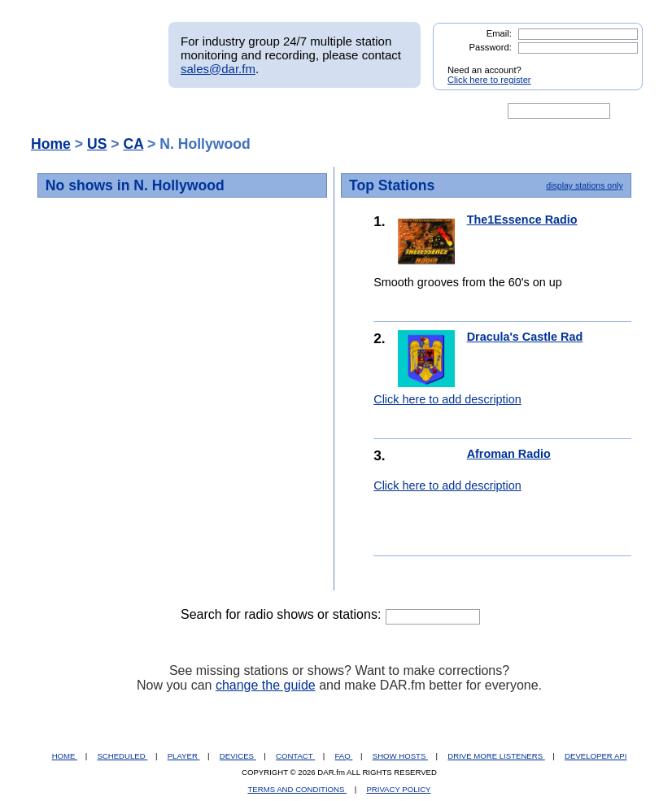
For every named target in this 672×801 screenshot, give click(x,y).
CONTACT (295, 756)
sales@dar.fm (218, 69)
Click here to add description (447, 399)
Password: (491, 47)
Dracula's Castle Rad (525, 337)
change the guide (266, 685)
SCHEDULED (122, 756)
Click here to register (489, 80)
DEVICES (238, 756)
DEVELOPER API (596, 756)
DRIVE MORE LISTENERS (496, 756)
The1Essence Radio (522, 220)
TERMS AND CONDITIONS (298, 789)
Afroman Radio (509, 454)
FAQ (344, 756)
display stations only (584, 185)
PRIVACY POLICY (398, 789)
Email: (499, 33)
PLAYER (184, 756)
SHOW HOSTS (400, 756)
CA (133, 144)
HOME (65, 756)
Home (51, 144)
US (97, 144)
